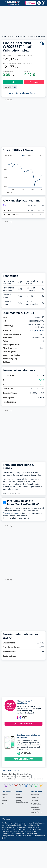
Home (4, 36)
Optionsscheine (21, 779)
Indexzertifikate (8, 779)
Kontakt (5, 795)
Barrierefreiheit (37, 812)
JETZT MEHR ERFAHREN (23, 759)
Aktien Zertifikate (8, 776)
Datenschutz (35, 798)
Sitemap (5, 803)
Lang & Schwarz (37, 330)
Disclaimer (35, 801)
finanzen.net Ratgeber (12, 513)
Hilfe (18, 795)
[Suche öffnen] (39, 3)
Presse (4, 801)
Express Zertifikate (36, 779)
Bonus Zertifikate (25, 774)
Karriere (5, 798)
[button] (31, 3)
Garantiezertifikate (23, 776)
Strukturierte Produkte (18, 36)
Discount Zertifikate (9, 774)
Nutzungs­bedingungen (36, 804)
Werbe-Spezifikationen (22, 801)
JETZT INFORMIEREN (23, 724)
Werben (19, 798)
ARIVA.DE (21, 836)
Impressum (35, 795)
